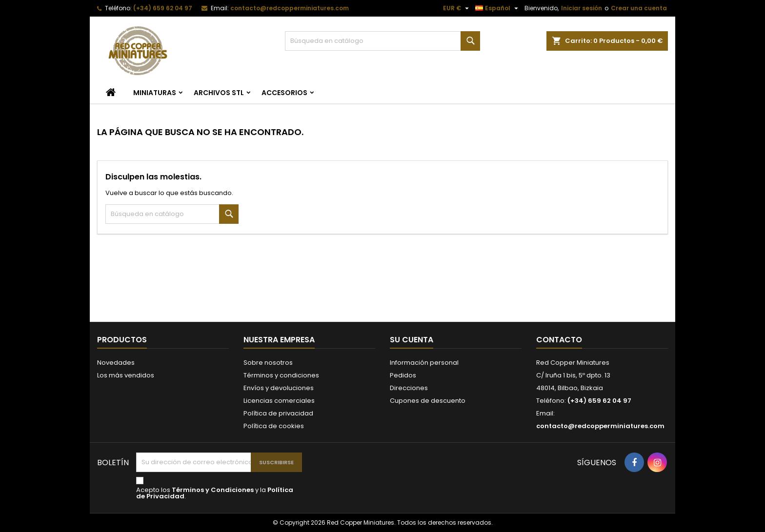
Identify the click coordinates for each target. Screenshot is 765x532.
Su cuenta (412, 340)
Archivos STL (219, 93)
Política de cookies (274, 426)
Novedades (116, 363)
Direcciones (409, 388)
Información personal (424, 363)
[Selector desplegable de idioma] (498, 8)
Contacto (559, 340)
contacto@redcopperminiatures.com (290, 8)
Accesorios (284, 93)
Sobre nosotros (268, 363)
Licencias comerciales (279, 401)
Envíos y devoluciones (279, 388)
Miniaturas (155, 93)
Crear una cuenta (639, 8)
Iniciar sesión (582, 8)
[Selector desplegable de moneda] (457, 8)
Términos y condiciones (281, 375)
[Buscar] (382, 41)
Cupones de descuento (428, 401)
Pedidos (403, 375)
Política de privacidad (278, 413)
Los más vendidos (126, 375)
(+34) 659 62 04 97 (163, 8)
